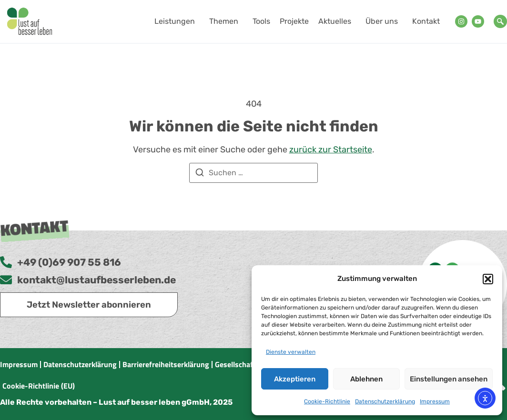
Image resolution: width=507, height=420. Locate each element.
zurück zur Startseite (331, 150)
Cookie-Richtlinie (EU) (39, 386)
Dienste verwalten (291, 352)
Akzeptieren (295, 379)
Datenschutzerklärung (385, 401)
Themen (226, 21)
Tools (261, 21)
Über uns (384, 21)
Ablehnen (366, 379)
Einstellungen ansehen (449, 379)
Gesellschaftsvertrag (249, 364)
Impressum (435, 401)
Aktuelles (337, 21)
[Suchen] (200, 174)
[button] (488, 279)
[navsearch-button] (500, 21)
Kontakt (426, 21)
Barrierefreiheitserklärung (166, 364)
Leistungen (177, 21)
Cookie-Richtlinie (327, 401)
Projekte (294, 21)
